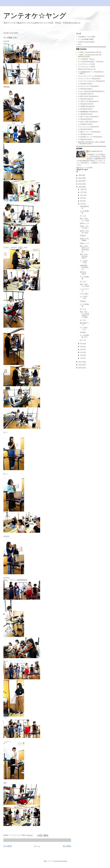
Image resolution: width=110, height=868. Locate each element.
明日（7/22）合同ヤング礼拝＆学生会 (84, 249)
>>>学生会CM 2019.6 (85, 124)
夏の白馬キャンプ (84, 324)
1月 (82, 358)
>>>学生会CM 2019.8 (85, 114)
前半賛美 (6, 41)
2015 (80, 368)
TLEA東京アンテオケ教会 (87, 37)
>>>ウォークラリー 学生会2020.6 (89, 79)
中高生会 (83, 236)
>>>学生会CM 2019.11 (86, 99)
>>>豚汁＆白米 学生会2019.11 (88, 96)
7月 (82, 204)
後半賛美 (6, 578)
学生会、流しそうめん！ (84, 227)
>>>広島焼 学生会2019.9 (86, 106)
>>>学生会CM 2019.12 (86, 94)
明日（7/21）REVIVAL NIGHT (84, 256)
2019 (80, 184)
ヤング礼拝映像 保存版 (86, 39)
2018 (80, 187)
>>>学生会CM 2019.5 (85, 129)
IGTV (80, 44)
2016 (80, 365)
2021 (80, 178)
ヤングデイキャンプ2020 (86, 64)
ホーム (37, 846)
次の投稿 (8, 846)
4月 (82, 349)
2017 (80, 362)
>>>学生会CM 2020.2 (85, 84)
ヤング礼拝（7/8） (84, 298)
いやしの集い (84, 294)
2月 (82, 355)
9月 (82, 198)
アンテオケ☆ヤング (35, 16)
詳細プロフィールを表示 (84, 168)
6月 (82, 344)
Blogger (65, 861)
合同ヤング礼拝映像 (84, 240)
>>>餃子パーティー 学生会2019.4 (89, 132)
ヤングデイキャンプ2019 (86, 67)
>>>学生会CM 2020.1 (85, 89)
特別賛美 (6, 536)
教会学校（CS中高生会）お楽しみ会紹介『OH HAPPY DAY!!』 (92, 143)
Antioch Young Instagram (86, 42)
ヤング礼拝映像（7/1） (84, 336)
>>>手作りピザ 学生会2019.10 (88, 101)
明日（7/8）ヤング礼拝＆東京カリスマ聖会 (84, 315)
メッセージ (7, 742)
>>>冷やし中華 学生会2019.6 (88, 122)
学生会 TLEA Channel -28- (87, 69)
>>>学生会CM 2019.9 (85, 109)
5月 (82, 347)
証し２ (6, 474)
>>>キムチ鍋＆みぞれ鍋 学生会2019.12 (91, 91)
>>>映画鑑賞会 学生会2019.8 (88, 112)
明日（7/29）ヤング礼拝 (84, 220)
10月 (82, 195)
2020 (80, 181)
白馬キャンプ (84, 223)
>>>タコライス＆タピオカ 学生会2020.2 (91, 81)
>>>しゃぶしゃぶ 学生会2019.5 (89, 127)
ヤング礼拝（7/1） (84, 329)
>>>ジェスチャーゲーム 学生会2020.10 (91, 76)
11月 (82, 192)
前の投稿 (67, 846)
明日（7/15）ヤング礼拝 (84, 285)
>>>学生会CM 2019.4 (85, 134)
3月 (82, 352)
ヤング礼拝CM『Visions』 (87, 59)
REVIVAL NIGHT (83, 273)
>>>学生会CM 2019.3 (85, 139)
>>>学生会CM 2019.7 (85, 119)
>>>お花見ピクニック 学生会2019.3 (90, 137)
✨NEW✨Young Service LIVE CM (90, 52)
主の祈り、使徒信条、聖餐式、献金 (15, 247)
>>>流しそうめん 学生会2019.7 (89, 117)
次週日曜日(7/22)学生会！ (84, 267)
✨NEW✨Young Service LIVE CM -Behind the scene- (90, 56)
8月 (82, 201)
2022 (80, 175)
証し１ (6, 432)
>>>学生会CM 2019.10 (86, 104)
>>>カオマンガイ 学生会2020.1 (89, 86)
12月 (82, 189)
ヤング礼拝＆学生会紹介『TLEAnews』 (91, 62)
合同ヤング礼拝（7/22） (84, 232)
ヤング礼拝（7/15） (84, 262)
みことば (83, 216)
